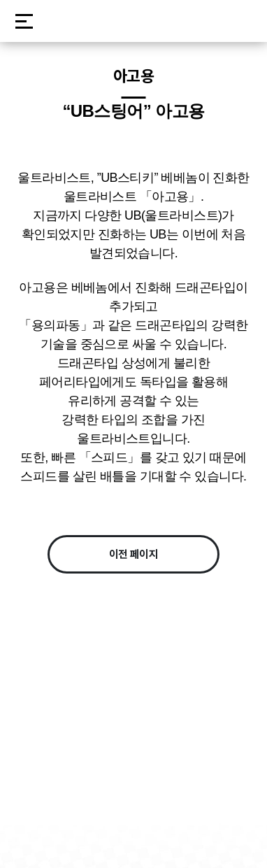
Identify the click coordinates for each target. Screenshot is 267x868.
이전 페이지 (134, 554)
